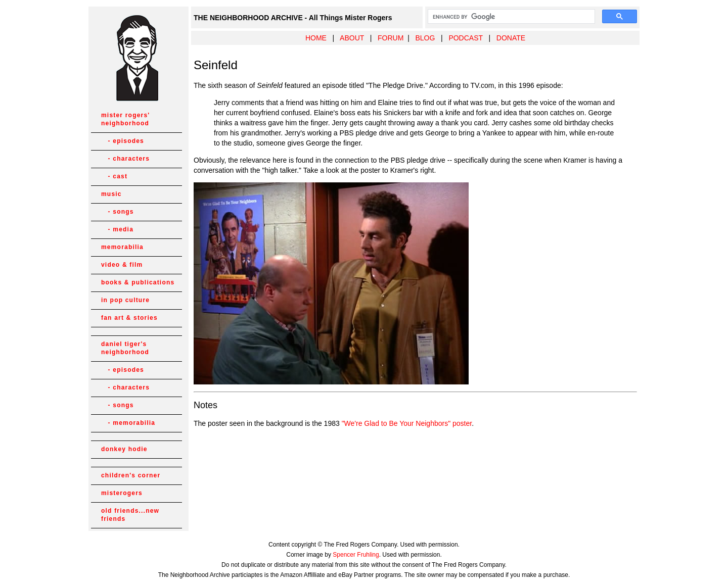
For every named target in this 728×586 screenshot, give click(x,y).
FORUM (391, 38)
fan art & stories (129, 318)
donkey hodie (124, 449)
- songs (118, 212)
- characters (125, 159)
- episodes (123, 141)
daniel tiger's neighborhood (125, 348)
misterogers (122, 493)
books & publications (138, 282)
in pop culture (125, 300)
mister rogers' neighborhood (125, 119)
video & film (122, 265)
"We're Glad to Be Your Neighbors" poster (407, 423)
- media (117, 229)
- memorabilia (128, 423)
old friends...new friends (130, 515)
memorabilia (122, 247)
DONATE (511, 38)
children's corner (131, 475)
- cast (114, 176)
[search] (510, 17)
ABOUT (352, 38)
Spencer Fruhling (356, 555)
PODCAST (465, 38)
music (111, 194)
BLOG (425, 38)
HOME (316, 38)
